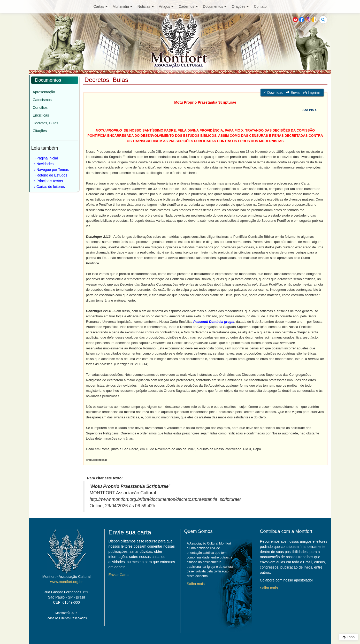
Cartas (101, 6)
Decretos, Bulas (46, 123)
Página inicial (47, 158)
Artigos (166, 6)
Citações (40, 131)
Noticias (146, 6)
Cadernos (188, 6)
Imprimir (312, 93)
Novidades (45, 164)
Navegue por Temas (53, 170)
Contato (260, 6)
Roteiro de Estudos (52, 175)
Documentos (215, 6)
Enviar (293, 93)
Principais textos (50, 181)
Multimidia (122, 6)
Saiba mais (196, 584)
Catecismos (42, 100)
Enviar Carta (119, 575)
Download (273, 93)
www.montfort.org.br (66, 582)
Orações (240, 6)
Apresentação (44, 92)
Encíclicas (41, 115)
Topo (348, 637)
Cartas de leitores (51, 187)
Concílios (40, 108)
